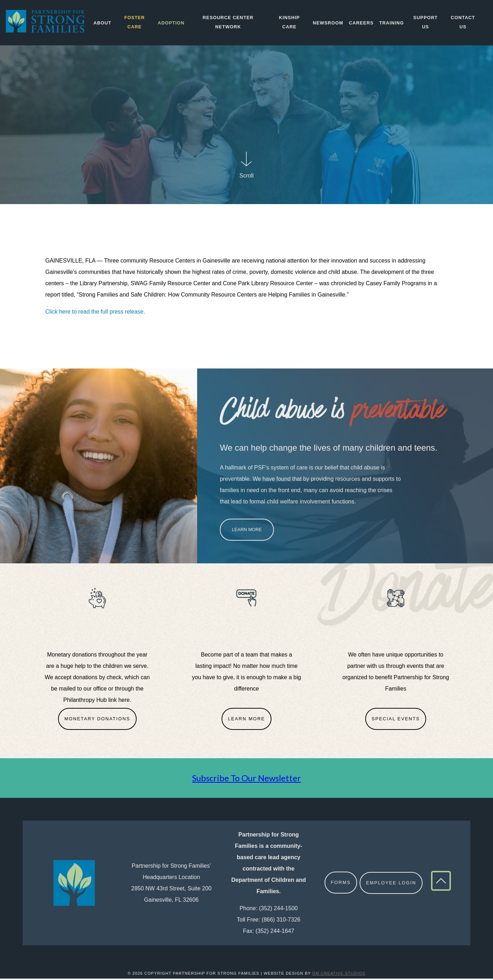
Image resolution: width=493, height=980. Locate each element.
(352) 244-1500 (278, 910)
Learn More (247, 531)
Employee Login (391, 884)
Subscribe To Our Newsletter (246, 779)
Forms (341, 884)
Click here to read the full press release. (96, 313)
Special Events (396, 720)
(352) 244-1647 (275, 932)
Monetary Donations (97, 720)
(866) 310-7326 (281, 921)
